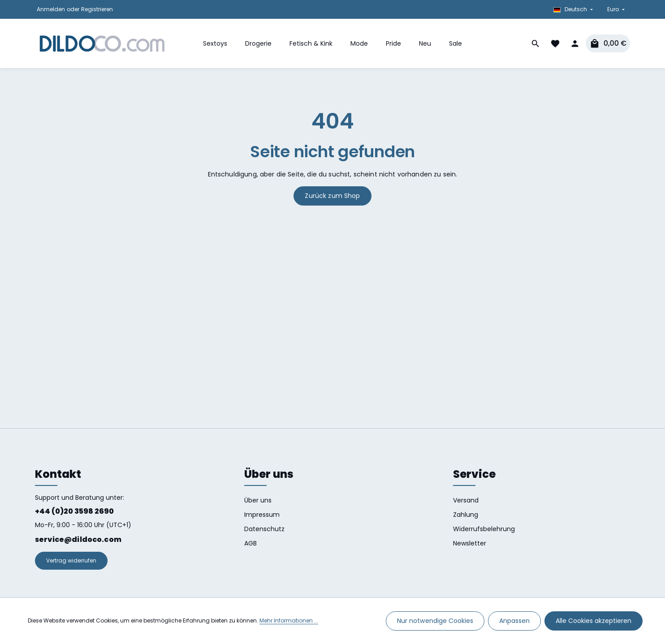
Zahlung (466, 515)
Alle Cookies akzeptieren (594, 621)
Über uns (258, 500)
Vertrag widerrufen (71, 560)
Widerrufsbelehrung (484, 529)
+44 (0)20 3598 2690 (74, 511)
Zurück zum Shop (332, 196)
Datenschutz (264, 529)
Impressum (262, 515)
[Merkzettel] (555, 43)
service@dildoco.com (78, 539)
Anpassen (514, 621)
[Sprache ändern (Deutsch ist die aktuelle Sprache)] (573, 9)
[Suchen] (535, 43)
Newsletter (470, 543)
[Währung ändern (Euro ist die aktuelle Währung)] (615, 9)
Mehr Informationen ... (289, 621)
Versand (466, 500)
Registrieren (97, 9)
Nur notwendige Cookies (435, 621)
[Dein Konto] (575, 43)
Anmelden (51, 9)
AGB (250, 543)
